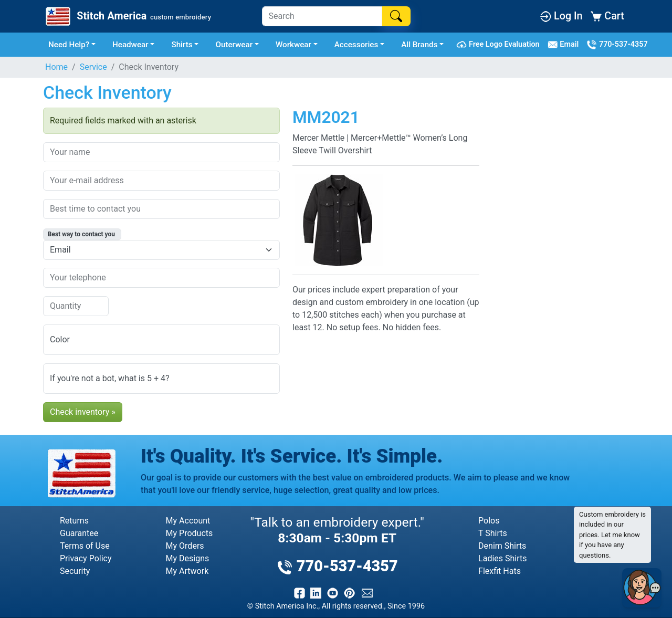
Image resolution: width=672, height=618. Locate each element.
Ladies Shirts (502, 558)
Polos (489, 521)
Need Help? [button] (69, 45)
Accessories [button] (356, 45)
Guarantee (79, 533)
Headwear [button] (130, 45)
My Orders (185, 546)
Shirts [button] (182, 45)
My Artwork (187, 571)
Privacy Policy (86, 558)
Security (75, 571)
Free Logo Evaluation (500, 45)
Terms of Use (85, 546)
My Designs (188, 558)
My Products (190, 533)
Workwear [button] (293, 45)
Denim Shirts (502, 546)
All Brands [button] (419, 45)
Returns (74, 521)
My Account (188, 521)
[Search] (322, 16)
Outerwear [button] (234, 45)
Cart (607, 16)
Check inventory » (83, 412)
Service (93, 67)
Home (56, 67)
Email (565, 45)
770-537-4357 (617, 45)
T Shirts (493, 533)
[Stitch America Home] (127, 16)
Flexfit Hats (500, 571)
